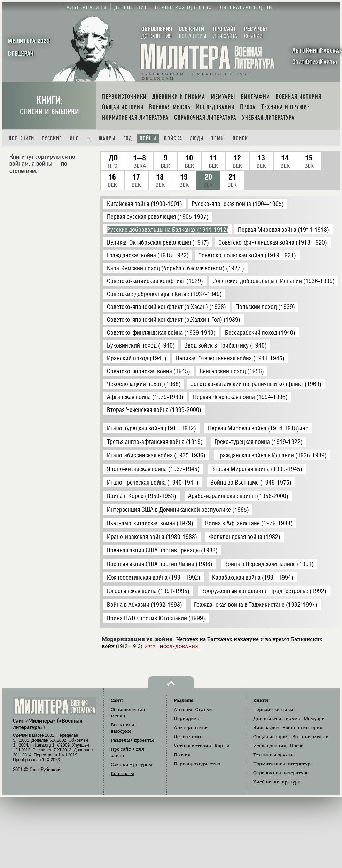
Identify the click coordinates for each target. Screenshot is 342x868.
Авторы (183, 709)
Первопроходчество (197, 764)
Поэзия (182, 755)
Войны (148, 138)
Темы (218, 138)
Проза (297, 746)
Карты (222, 746)
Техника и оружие (274, 755)
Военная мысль (310, 736)
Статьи (204, 709)
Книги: (49, 105)
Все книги (21, 138)
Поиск (240, 138)
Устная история (192, 746)
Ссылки (131, 764)
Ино (74, 138)
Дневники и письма (277, 718)
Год (128, 138)
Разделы (132, 740)
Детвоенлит (188, 736)
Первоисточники (273, 709)
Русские (52, 138)
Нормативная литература (283, 764)
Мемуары (315, 718)
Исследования (179, 647)
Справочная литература (281, 773)
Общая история (271, 736)
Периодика (186, 718)
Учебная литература (277, 782)
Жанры (107, 138)
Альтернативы (191, 727)
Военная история (302, 727)
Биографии (266, 727)
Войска (173, 138)
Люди (197, 138)
